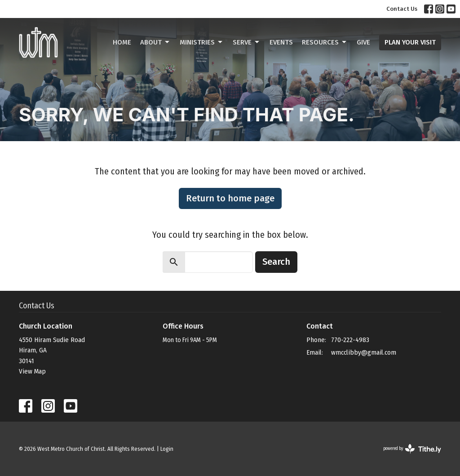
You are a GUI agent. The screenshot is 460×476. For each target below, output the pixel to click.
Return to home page (230, 198)
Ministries (202, 42)
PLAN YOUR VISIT (410, 42)
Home (122, 42)
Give (363, 42)
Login (167, 449)
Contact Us (402, 9)
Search (276, 262)
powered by (412, 449)
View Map (32, 371)
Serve (247, 42)
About (155, 42)
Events (281, 42)
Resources (325, 42)
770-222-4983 (350, 340)
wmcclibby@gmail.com (364, 352)
